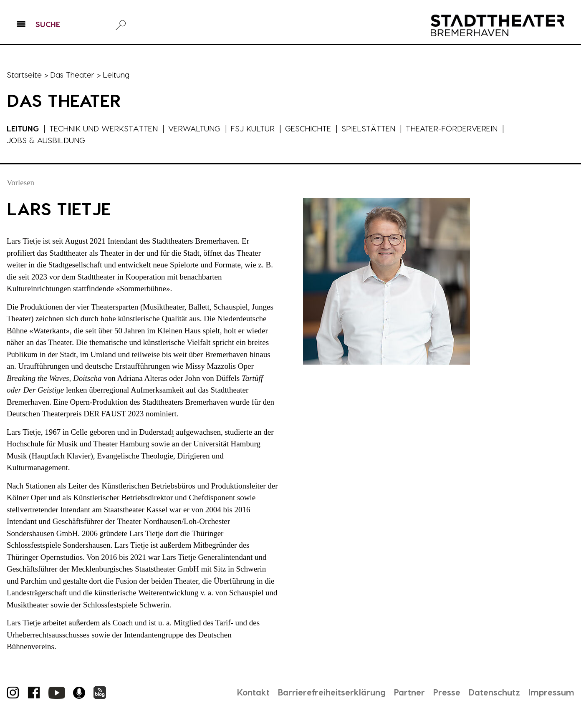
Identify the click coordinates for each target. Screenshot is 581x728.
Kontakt (253, 692)
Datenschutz (494, 692)
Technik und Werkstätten (104, 128)
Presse (447, 692)
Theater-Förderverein (452, 128)
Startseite (24, 74)
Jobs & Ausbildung (46, 140)
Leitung (23, 128)
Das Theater (72, 74)
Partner (409, 692)
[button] (21, 25)
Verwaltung (195, 128)
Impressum (551, 692)
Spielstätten (369, 128)
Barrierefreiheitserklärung (332, 692)
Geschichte (308, 128)
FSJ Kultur (253, 128)
